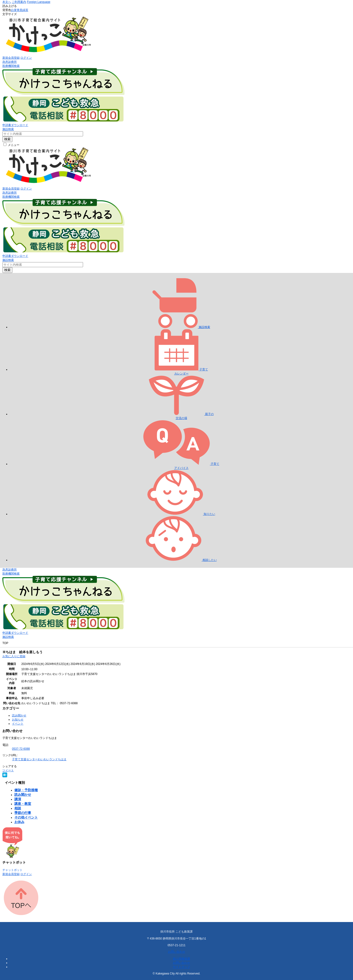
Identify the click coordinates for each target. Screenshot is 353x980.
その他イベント (26, 817)
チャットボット (12, 870)
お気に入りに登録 (14, 656)
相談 (18, 808)
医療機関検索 (11, 66)
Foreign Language (39, 2)
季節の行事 (23, 813)
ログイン (26, 58)
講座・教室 (23, 804)
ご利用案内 (19, 2)
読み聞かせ (19, 715)
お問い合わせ (177, 952)
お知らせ (18, 720)
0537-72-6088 (21, 749)
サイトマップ (181, 967)
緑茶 (25, 10)
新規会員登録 (11, 58)
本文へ (7, 2)
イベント (18, 724)
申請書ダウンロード (15, 125)
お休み (19, 822)
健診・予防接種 (26, 790)
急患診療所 (10, 62)
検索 (7, 139)
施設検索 (8, 129)
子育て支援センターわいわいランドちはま (39, 759)
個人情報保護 (181, 959)
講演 (18, 799)
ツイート (8, 770)
